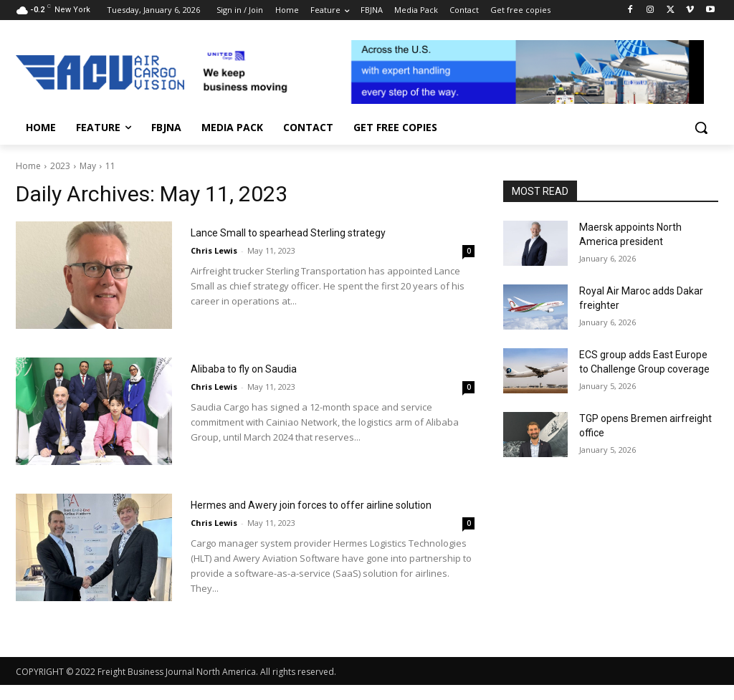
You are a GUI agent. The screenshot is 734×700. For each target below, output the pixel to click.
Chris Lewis (214, 270)
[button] (701, 128)
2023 (60, 166)
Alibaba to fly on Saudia (274, 367)
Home (28, 166)
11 (110, 166)
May (88, 166)
